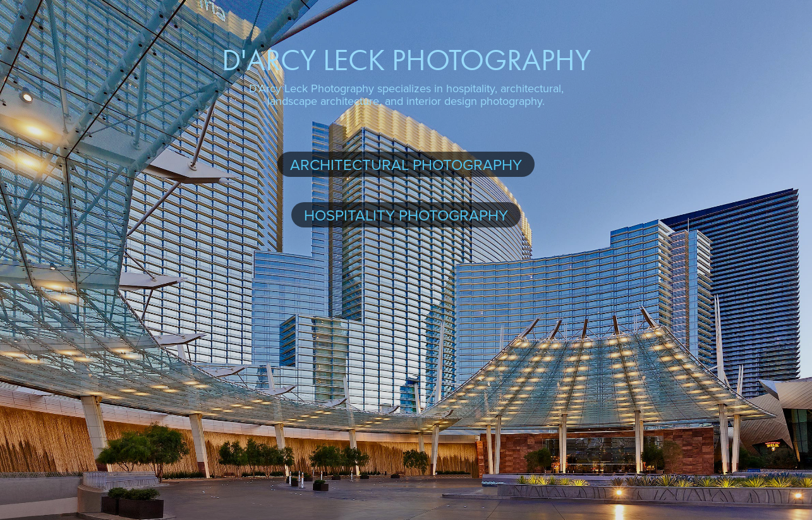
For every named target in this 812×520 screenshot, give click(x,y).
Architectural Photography (406, 164)
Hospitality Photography (406, 215)
